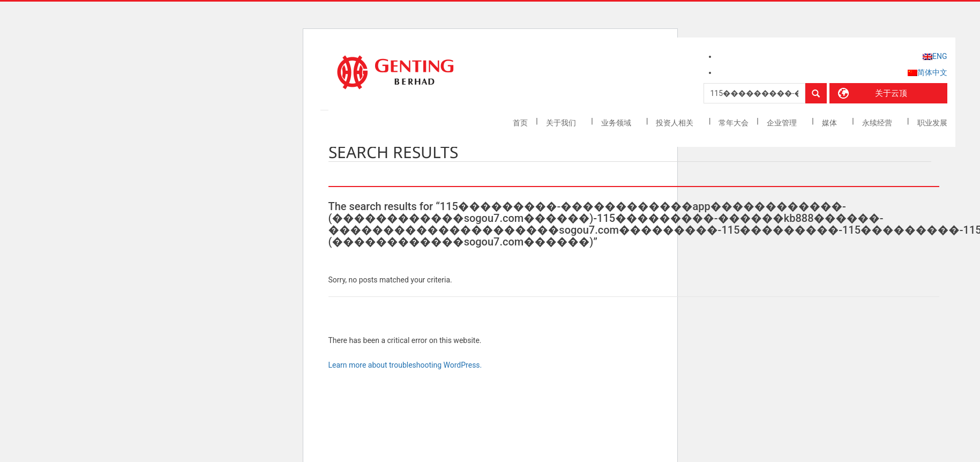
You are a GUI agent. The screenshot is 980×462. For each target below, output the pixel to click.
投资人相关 (675, 123)
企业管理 (783, 123)
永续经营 (878, 123)
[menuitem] (935, 56)
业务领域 (617, 123)
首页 (520, 123)
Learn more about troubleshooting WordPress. (405, 365)
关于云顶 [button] (891, 93)
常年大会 (734, 123)
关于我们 (562, 123)
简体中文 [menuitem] (932, 72)
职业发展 (932, 123)
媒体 (830, 123)
